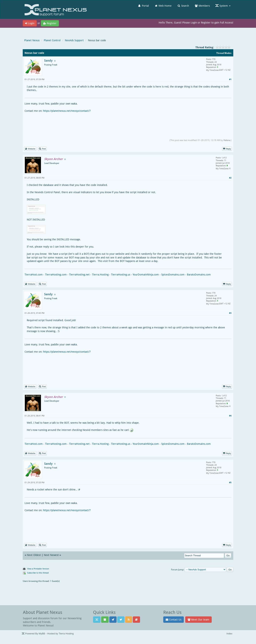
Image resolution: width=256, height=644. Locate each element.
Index (229, 634)
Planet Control (52, 40)
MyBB (42, 634)
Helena (227, 140)
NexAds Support (74, 40)
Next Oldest (34, 555)
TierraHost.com (34, 274)
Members (202, 6)
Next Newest (51, 555)
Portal (143, 6)
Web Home (163, 6)
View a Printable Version (38, 569)
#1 (230, 79)
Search (183, 6)
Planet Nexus (32, 40)
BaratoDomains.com (199, 274)
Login (30, 23)
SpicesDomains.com (173, 274)
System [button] (223, 6)
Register (50, 23)
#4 (230, 416)
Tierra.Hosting (100, 274)
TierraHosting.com (56, 274)
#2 (230, 178)
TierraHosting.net (79, 274)
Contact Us (174, 619)
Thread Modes (224, 53)
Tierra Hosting (66, 634)
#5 (230, 482)
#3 (230, 313)
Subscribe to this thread (38, 573)
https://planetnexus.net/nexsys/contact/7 (67, 111)
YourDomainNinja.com (146, 274)
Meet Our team (198, 619)
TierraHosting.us (121, 274)
